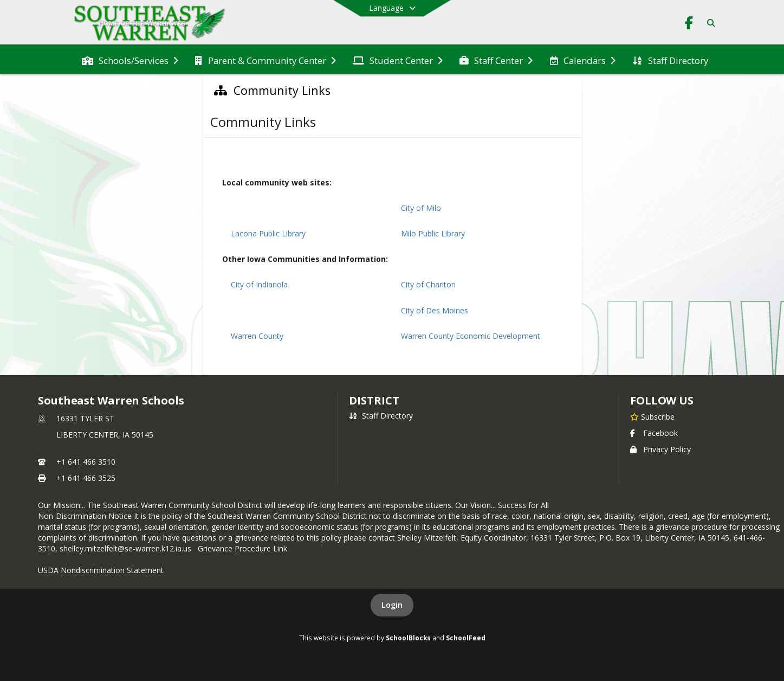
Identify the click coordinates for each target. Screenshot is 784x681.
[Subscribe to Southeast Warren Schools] (652, 416)
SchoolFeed (466, 638)
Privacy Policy (660, 449)
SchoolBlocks (408, 638)
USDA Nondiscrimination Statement (101, 570)
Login (392, 605)
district (374, 400)
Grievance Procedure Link (245, 548)
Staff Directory (381, 416)
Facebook (654, 433)
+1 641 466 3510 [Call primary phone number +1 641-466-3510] (86, 462)
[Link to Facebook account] (689, 25)
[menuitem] (130, 60)
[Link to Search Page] (709, 23)
